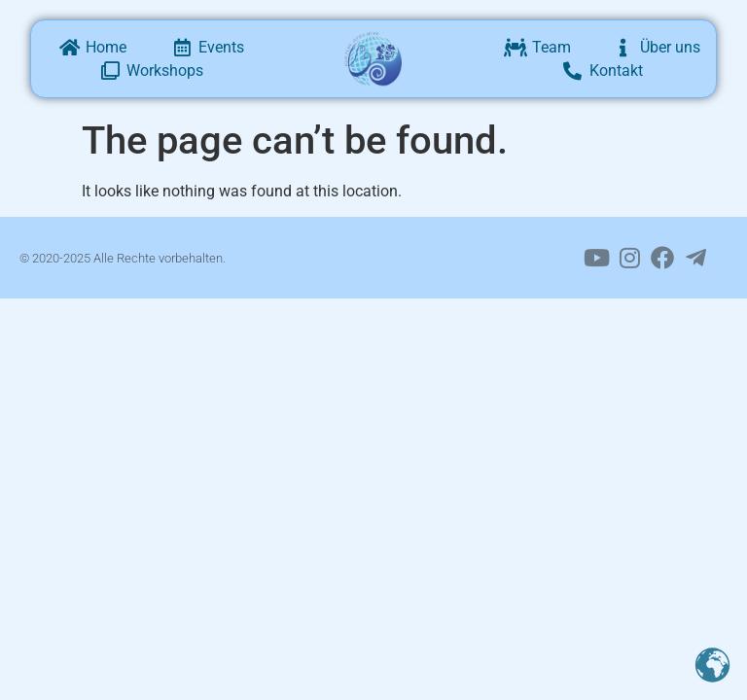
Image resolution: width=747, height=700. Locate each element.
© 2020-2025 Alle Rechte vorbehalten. (123, 258)
